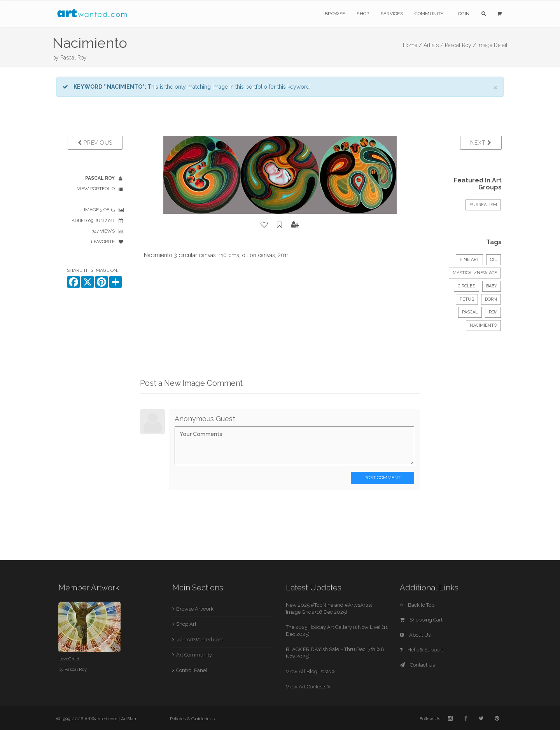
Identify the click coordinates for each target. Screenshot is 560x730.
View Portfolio (96, 189)
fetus (467, 299)
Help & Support (421, 650)
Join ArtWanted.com (200, 640)
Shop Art (186, 624)
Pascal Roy (73, 58)
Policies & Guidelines (192, 719)
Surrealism (483, 205)
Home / (412, 45)
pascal (470, 312)
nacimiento (483, 325)
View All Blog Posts (310, 671)
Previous (95, 143)
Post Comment (382, 478)
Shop (363, 14)
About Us (415, 635)
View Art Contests (308, 687)
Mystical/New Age (475, 273)
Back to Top (417, 605)
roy (493, 312)
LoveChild (69, 659)
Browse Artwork (195, 609)
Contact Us (417, 665)
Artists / (433, 45)
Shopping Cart (421, 620)
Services (392, 14)
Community (429, 14)
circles (466, 286)
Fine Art (469, 260)
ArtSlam (129, 719)
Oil (493, 260)
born (491, 299)
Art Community (194, 655)
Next (481, 143)
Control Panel (192, 670)
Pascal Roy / (460, 45)
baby (492, 286)
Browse (335, 14)
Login (463, 14)
